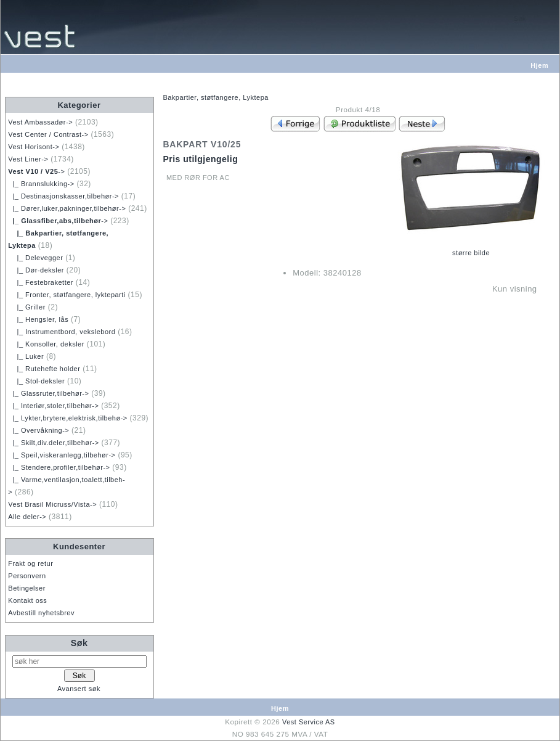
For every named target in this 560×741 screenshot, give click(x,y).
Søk (79, 643)
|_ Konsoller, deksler (46, 344)
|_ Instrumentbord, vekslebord (62, 332)
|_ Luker (26, 356)
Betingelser (27, 588)
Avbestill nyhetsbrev (41, 613)
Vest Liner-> (28, 159)
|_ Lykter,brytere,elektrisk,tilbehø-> (67, 418)
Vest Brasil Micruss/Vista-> (52, 504)
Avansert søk (79, 689)
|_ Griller (27, 307)
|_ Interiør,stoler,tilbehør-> (53, 406)
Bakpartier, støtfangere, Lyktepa (216, 97)
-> (36, 171)
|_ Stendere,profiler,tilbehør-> (59, 467)
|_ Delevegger (35, 258)
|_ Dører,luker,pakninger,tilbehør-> (67, 208)
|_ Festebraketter (41, 282)
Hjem (539, 65)
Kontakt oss (27, 600)
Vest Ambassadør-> (40, 122)
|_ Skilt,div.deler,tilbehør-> (53, 443)
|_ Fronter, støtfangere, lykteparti (67, 295)
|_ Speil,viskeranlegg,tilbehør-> (62, 455)
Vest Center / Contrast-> (48, 134)
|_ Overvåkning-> (39, 430)
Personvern (27, 576)
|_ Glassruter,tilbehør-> (48, 393)
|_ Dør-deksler (36, 270)
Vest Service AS (309, 722)
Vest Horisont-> (34, 147)
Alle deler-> (27, 517)
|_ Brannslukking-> (41, 184)
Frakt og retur (30, 563)
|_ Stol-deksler (36, 381)
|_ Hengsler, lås (38, 319)
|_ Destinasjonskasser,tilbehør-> (63, 196)
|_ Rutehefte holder (44, 369)
